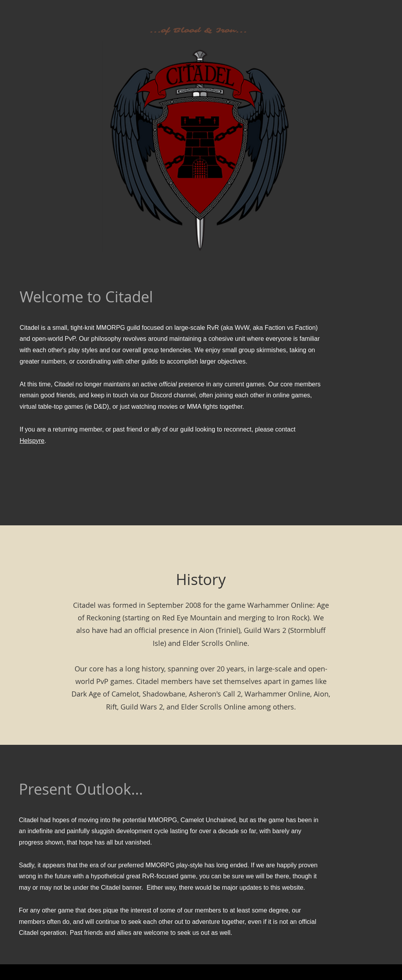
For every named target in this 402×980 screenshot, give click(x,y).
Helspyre (32, 441)
